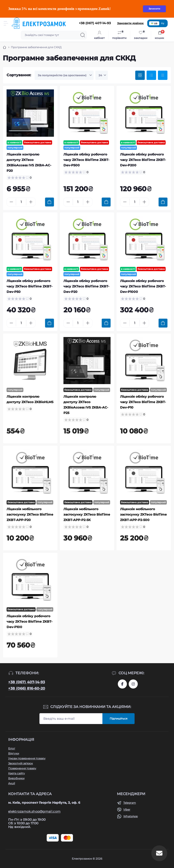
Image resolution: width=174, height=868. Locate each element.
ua (154, 23)
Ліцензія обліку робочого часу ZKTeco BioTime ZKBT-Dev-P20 (86, 286)
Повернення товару (22, 768)
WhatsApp (130, 816)
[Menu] (6, 23)
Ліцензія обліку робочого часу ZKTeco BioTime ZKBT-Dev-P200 (143, 160)
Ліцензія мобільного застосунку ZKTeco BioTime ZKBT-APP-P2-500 (143, 514)
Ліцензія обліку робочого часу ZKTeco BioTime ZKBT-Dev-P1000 (143, 286)
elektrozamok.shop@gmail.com (34, 811)
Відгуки (14, 753)
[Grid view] (140, 75)
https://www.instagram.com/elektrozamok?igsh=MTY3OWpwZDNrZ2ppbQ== (133, 684)
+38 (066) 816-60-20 (27, 688)
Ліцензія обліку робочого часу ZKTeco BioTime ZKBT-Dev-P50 (29, 286)
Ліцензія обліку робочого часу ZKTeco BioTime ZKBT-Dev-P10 (143, 402)
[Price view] (163, 75)
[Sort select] (64, 75)
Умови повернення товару (27, 758)
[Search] (83, 35)
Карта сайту (17, 773)
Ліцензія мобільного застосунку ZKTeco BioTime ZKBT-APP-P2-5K (87, 514)
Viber (127, 809)
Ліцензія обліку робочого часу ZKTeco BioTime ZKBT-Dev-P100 (29, 622)
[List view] (151, 75)
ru (163, 23)
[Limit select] (102, 75)
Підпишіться (118, 719)
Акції (12, 783)
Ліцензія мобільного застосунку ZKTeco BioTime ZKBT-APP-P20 (30, 514)
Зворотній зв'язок (21, 763)
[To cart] (50, 202)
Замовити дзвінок (130, 23)
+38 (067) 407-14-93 (27, 682)
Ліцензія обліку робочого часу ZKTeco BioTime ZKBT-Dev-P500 (86, 160)
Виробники (16, 778)
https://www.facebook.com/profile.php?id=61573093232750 (122, 684)
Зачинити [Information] (154, 9)
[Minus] (11, 202)
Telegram (130, 803)
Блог (12, 748)
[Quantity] (21, 202)
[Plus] (31, 202)
